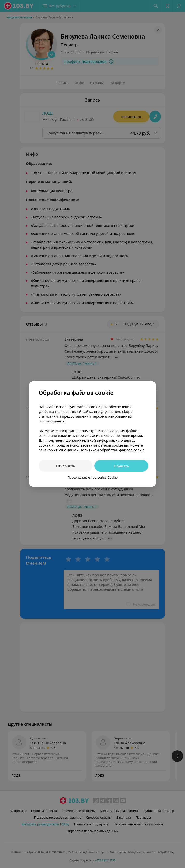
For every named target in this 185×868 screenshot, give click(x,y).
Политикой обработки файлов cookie (112, 450)
